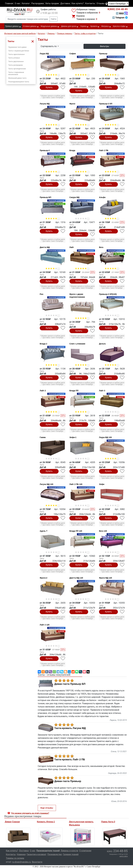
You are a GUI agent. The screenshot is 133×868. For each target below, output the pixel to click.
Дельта (102, 344)
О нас (17, 3)
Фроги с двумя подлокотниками (77, 296)
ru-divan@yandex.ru (22, 862)
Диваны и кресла (69, 851)
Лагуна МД (45, 104)
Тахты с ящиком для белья (19, 51)
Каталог (26, 3)
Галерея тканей (71, 854)
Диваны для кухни (70, 26)
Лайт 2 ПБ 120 (76, 484)
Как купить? (78, 3)
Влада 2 (43, 344)
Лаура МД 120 (105, 437)
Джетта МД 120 (76, 578)
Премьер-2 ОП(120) (108, 294)
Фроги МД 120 (105, 578)
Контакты (90, 3)
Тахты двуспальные (16, 61)
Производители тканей (48, 851)
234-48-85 (118, 9)
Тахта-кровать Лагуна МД (70, 728)
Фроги (72, 104)
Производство (55, 854)
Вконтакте (37, 862)
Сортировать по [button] (49, 46)
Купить (49, 87)
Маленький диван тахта (17, 78)
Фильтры (104, 46)
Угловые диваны (31, 26)
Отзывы (101, 3)
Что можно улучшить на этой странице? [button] (30, 813)
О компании (85, 851)
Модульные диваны (50, 26)
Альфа (102, 197)
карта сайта (124, 856)
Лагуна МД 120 (46, 484)
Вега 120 (103, 531)
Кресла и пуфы (120, 26)
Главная (9, 3)
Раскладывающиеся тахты (19, 82)
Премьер (103, 54)
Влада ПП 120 (76, 531)
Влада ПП (74, 391)
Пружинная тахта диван (17, 47)
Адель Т (44, 531)
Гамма (43, 437)
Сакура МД (74, 197)
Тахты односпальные (16, 54)
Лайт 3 (102, 391)
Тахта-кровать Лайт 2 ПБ (70, 759)
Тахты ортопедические (17, 69)
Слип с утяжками (77, 344)
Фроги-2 (43, 578)
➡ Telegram (120, 18)
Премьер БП (45, 197)
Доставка (65, 3)
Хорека (84, 26)
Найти (54, 19)
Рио (42, 294)
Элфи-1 (73, 437)
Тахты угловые (14, 58)
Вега (101, 247)
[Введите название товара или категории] (28, 19)
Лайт (72, 247)
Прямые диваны (13, 26)
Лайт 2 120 (45, 625)
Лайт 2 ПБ (104, 150)
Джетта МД (45, 247)
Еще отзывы (47, 808)
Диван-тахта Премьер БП (70, 684)
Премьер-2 (45, 150)
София (73, 54)
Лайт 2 (43, 391)
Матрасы (106, 26)
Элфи (102, 484)
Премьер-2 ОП (106, 104)
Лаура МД (44, 54)
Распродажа (38, 3)
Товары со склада (15, 858)
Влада (72, 150)
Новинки (21, 854)
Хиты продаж (52, 3)
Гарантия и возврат (37, 854)
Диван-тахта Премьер (68, 781)
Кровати (95, 26)
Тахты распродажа (16, 65)
